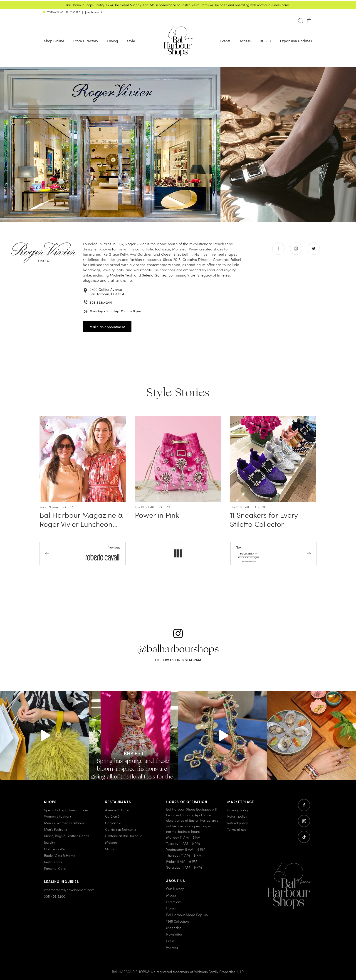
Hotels (171, 908)
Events (225, 41)
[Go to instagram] (304, 821)
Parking (172, 947)
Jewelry (50, 842)
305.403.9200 (55, 896)
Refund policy (238, 823)
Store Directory (86, 41)
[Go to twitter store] (314, 249)
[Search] (301, 21)
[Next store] (273, 553)
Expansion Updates (296, 41)
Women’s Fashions (58, 816)
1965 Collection (177, 921)
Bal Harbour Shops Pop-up (187, 915)
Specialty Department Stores (66, 810)
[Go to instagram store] (296, 249)
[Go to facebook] (304, 805)
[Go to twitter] (304, 837)
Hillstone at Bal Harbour (123, 836)
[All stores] (178, 554)
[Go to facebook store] (278, 249)
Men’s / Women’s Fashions (64, 823)
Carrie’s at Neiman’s (120, 829)
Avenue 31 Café (117, 810)
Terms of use (237, 829)
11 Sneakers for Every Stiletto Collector (264, 519)
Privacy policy (238, 810)
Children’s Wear (56, 849)
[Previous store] (83, 553)
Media (171, 895)
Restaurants (53, 862)
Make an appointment (107, 327)
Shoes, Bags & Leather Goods (67, 836)
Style (131, 41)
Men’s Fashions (55, 829)
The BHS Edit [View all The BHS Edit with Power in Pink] (144, 507)
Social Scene (49, 507)
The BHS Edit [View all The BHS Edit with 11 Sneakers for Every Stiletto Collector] (240, 507)
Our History (175, 889)
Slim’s (109, 849)
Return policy (237, 816)
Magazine (174, 928)
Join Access (92, 12)
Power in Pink (157, 515)
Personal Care (55, 868)
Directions (174, 902)
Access (245, 41)
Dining (113, 41)
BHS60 (265, 41)
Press (170, 941)
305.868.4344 (101, 303)
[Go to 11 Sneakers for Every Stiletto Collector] (273, 419)
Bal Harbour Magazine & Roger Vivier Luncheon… (81, 519)
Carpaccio (113, 823)
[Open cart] (309, 21)
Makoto (111, 842)
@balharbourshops (178, 649)
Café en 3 (112, 816)
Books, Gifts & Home (60, 855)
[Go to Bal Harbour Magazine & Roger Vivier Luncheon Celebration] (83, 419)
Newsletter (174, 934)
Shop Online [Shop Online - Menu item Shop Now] (54, 41)
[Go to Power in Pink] (178, 419)
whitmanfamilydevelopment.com (69, 890)
